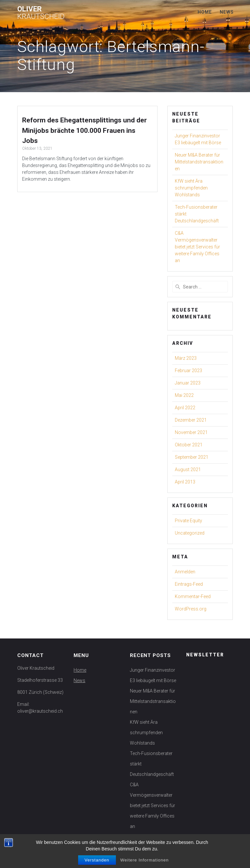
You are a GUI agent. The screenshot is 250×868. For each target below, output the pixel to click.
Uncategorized (190, 533)
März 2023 (186, 358)
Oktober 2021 (189, 445)
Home (205, 12)
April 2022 (185, 408)
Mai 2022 (184, 395)
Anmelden (185, 572)
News (227, 12)
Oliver (41, 13)
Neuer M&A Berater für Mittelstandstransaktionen (199, 162)
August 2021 (188, 469)
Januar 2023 (188, 383)
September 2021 (192, 457)
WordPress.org (191, 609)
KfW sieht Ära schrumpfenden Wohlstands (191, 188)
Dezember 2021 (191, 420)
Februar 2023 (188, 371)
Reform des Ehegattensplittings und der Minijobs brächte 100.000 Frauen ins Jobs (84, 130)
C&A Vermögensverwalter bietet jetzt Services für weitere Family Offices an (197, 247)
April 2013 (185, 482)
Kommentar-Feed (193, 596)
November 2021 (191, 432)
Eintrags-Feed (189, 584)
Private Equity (188, 521)
